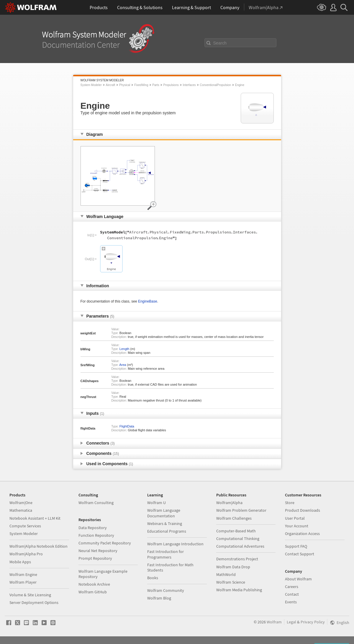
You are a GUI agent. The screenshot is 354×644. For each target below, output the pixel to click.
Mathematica (21, 510)
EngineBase (148, 301)
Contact (292, 594)
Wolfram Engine (23, 574)
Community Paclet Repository (105, 543)
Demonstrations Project (237, 559)
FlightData (127, 426)
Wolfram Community (166, 590)
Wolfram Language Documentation (164, 513)
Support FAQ (296, 546)
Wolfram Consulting (96, 503)
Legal (291, 622)
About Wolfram (298, 579)
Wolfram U (156, 503)
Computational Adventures (240, 546)
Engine (240, 85)
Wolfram (274, 622)
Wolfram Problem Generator (241, 510)
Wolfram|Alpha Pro (26, 554)
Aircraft (111, 85)
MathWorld (226, 574)
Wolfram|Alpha (229, 503)
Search (220, 43)
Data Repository (93, 528)
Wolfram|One (21, 503)
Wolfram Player (23, 582)
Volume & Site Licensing (30, 595)
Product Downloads (303, 510)
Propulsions (171, 85)
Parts (156, 85)
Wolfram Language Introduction (175, 544)
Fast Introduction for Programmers (165, 554)
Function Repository (96, 535)
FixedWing (141, 85)
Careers (292, 587)
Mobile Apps (20, 562)
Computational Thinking (238, 539)
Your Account (297, 526)
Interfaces (189, 85)
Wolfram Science (231, 582)
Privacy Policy (313, 622)
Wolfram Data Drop (233, 567)
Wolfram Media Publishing (239, 590)
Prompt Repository (95, 558)
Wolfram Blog (159, 598)
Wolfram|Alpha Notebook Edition (38, 546)
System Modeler (91, 85)
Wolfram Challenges (234, 518)
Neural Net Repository (98, 551)
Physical (125, 85)
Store (290, 503)
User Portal (295, 518)
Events (291, 602)
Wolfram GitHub (93, 592)
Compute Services (25, 526)
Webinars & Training (165, 524)
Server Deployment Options (34, 602)
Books (153, 578)
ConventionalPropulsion (215, 85)
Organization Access (302, 534)
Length (124, 349)
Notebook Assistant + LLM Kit (35, 518)
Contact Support (300, 554)
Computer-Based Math (236, 531)
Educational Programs (167, 531)
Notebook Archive (94, 584)
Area (123, 365)
